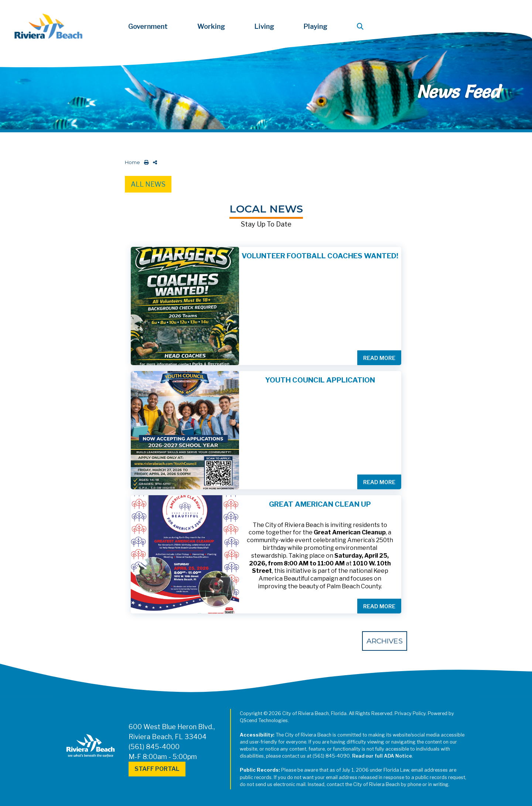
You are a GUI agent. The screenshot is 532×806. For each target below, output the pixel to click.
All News (148, 184)
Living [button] (264, 26)
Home (132, 162)
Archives (385, 641)
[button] (362, 26)
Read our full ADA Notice (382, 756)
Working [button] (211, 26)
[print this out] (145, 162)
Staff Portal (157, 769)
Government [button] (148, 26)
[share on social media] (154, 162)
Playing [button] (316, 26)
